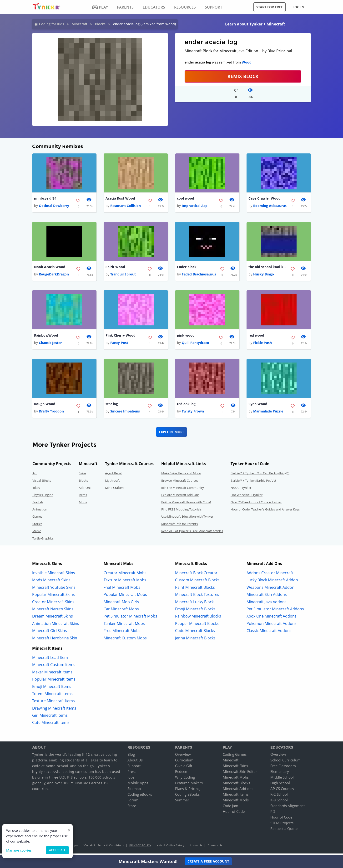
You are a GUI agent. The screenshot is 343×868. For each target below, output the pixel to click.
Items (83, 497)
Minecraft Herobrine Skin (55, 640)
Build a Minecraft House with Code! (186, 504)
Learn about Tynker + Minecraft (255, 24)
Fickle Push (262, 344)
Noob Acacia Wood (50, 267)
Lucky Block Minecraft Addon (272, 582)
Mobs (83, 504)
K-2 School (279, 796)
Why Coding (185, 779)
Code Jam (230, 808)
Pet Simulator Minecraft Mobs (130, 618)
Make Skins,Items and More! (181, 475)
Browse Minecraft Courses (180, 482)
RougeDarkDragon (54, 275)
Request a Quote (284, 830)
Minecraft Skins (235, 768)
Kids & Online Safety (171, 847)
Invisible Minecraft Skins (54, 575)
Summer (182, 802)
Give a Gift (184, 768)
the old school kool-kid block (267, 267)
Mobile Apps (138, 785)
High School (280, 785)
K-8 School (279, 802)
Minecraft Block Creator (196, 575)
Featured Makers (189, 785)
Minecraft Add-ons (238, 790)
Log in (298, 7)
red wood (256, 336)
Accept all (57, 850)
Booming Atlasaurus (270, 206)
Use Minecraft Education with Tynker (187, 518)
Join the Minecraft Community (183, 490)
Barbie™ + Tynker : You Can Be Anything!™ (260, 475)
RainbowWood (46, 336)
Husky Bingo (264, 275)
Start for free (270, 7)
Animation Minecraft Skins (56, 625)
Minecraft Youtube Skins (54, 589)
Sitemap (134, 790)
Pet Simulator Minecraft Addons (275, 611)
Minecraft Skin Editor (240, 773)
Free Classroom (283, 768)
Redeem (182, 773)
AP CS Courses (282, 790)
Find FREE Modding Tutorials (181, 511)
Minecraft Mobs (236, 779)
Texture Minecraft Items (53, 703)
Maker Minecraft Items (52, 674)
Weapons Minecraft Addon (270, 589)
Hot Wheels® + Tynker (247, 497)
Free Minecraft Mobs (122, 633)
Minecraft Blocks (236, 785)
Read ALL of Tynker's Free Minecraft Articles (192, 533)
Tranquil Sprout (123, 275)
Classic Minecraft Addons (269, 633)
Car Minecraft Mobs (121, 611)
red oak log (186, 405)
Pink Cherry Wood (121, 336)
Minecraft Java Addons (267, 603)
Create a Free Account (208, 861)
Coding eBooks (140, 796)
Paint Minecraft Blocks (195, 589)
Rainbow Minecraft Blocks (198, 618)
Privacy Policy (140, 847)
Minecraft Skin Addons (267, 596)
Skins (83, 475)
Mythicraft (112, 482)
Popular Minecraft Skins (53, 596)
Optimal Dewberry (54, 206)
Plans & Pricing (187, 790)
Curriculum (184, 762)
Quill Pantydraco (195, 344)
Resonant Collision (126, 206)
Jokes (36, 490)
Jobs (131, 779)
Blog (131, 756)
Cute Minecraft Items (51, 724)
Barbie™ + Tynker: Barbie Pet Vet (253, 482)
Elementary (280, 773)
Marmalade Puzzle (268, 413)
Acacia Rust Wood (120, 199)
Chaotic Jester (50, 344)
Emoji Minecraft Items (52, 688)
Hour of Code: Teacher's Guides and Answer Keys (265, 511)
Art (35, 475)
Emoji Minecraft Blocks (195, 611)
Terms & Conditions (111, 847)
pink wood (186, 336)
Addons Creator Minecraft (270, 575)
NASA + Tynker (241, 490)
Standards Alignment (288, 808)
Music (37, 533)
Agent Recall (114, 475)
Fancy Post (119, 344)
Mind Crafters (115, 490)
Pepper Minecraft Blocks (197, 625)
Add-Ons (85, 490)
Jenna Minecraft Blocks (195, 640)
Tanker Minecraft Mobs (124, 625)
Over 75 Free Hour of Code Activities (256, 504)
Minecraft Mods (236, 802)
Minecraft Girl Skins (50, 633)
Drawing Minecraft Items (54, 710)
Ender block (187, 267)
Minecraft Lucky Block (194, 603)
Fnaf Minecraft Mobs (122, 589)
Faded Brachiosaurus (199, 275)
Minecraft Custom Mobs (125, 640)
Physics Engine (43, 497)
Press (132, 773)
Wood (247, 62)
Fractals (38, 504)
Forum (133, 802)
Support (134, 768)
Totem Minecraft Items (52, 696)
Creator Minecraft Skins (53, 603)
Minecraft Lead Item (50, 659)
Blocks (100, 24)
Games (37, 518)
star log (112, 405)
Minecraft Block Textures (197, 596)
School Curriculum (285, 762)
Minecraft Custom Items (54, 667)
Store (132, 808)
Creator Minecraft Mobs (125, 575)
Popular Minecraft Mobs (125, 596)
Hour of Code (234, 813)
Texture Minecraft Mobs (125, 582)
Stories (37, 526)
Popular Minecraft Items (54, 681)
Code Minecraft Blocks (195, 633)
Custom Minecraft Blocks (197, 582)
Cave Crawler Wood (265, 199)
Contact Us (215, 847)
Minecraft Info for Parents (179, 526)
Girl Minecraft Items (50, 717)
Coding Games (235, 756)
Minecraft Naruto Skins (53, 611)
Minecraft (80, 24)
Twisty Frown (193, 413)
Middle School (282, 779)
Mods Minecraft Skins (51, 582)
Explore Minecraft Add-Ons (180, 497)
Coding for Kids (52, 24)
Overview (183, 756)
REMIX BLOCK (243, 76)
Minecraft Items (236, 796)
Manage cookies (19, 850)
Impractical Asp (195, 206)
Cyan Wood (258, 405)
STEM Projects (282, 825)
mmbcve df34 (45, 199)
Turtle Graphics (43, 540)
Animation (40, 511)
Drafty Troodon (51, 413)
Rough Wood (45, 405)
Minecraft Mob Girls (121, 603)
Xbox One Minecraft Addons (272, 618)
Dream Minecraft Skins (53, 618)
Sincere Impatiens (125, 413)
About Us (135, 762)
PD (273, 813)
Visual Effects (42, 482)
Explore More (172, 434)
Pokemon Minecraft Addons (272, 625)
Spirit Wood (115, 267)
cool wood (186, 199)
